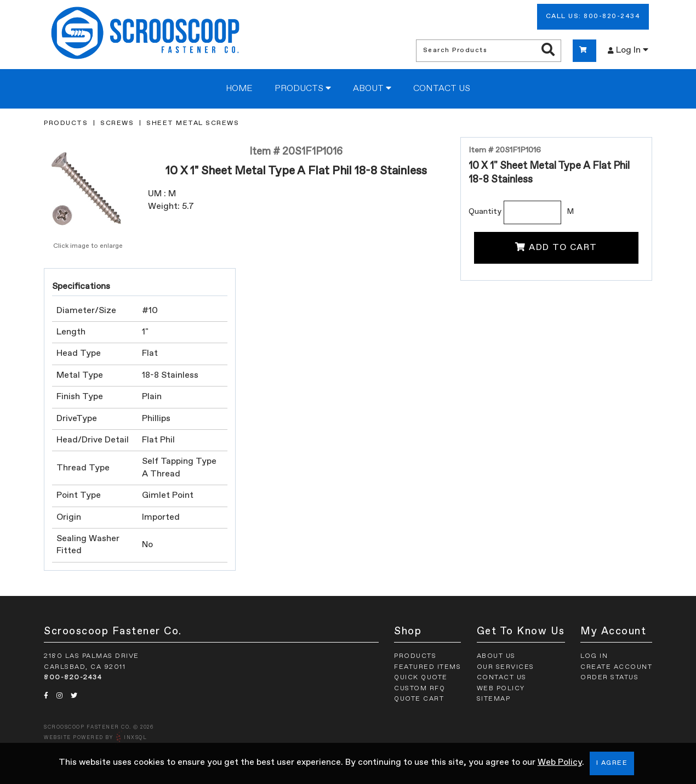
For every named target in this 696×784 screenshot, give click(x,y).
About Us (496, 656)
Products (303, 88)
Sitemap (494, 699)
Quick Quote (421, 678)
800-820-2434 (73, 678)
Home (239, 89)
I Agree (612, 763)
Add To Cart (556, 247)
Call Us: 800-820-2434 (593, 16)
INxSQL (135, 738)
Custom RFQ (420, 689)
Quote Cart (419, 699)
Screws (117, 123)
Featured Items (427, 667)
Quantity (485, 212)
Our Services (506, 667)
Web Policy (560, 763)
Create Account (616, 667)
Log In (628, 50)
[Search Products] (548, 50)
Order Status (609, 678)
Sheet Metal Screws (193, 123)
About (372, 88)
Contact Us (442, 89)
